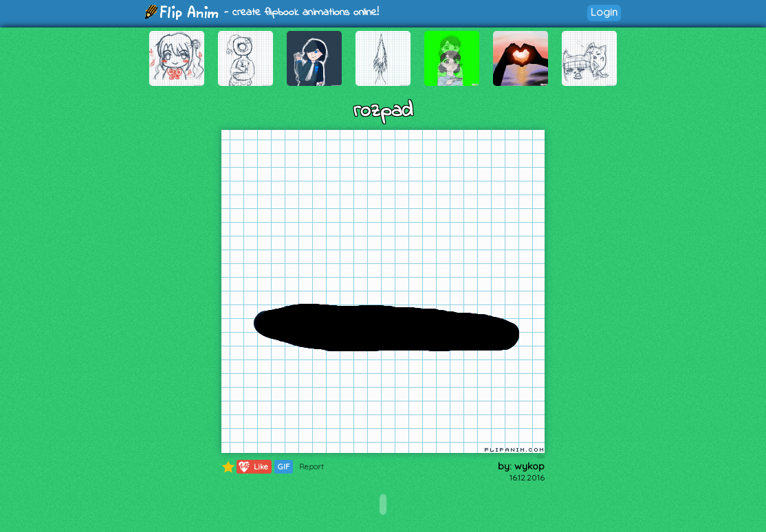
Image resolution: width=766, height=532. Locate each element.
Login (604, 12)
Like (253, 467)
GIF (284, 467)
